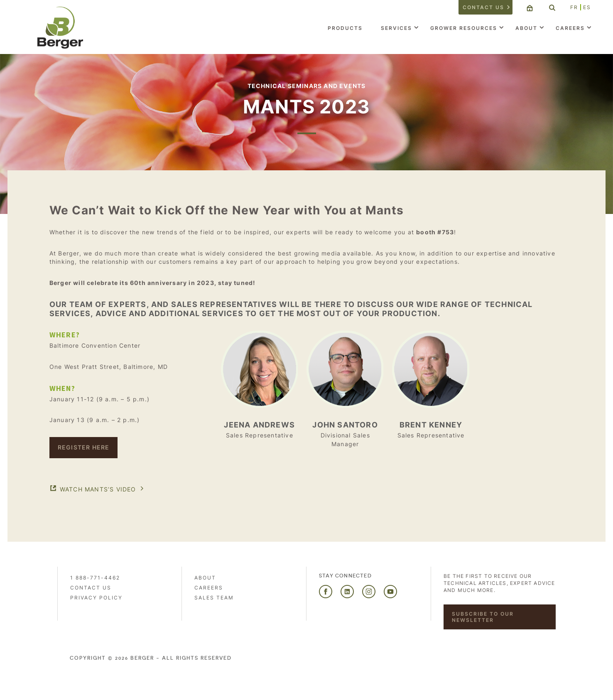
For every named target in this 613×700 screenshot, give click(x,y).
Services (396, 28)
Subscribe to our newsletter (483, 617)
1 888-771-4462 (95, 578)
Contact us (483, 7)
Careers (570, 28)
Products (345, 28)
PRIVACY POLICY (96, 598)
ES (587, 7)
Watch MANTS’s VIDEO (98, 489)
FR (574, 7)
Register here (84, 447)
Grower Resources (464, 28)
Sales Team (214, 598)
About (526, 28)
